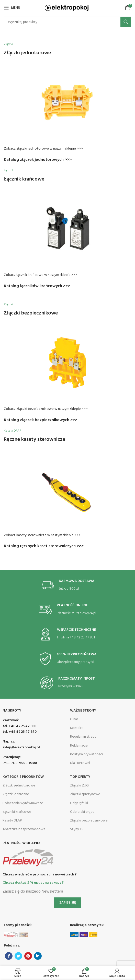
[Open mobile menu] (12, 8)
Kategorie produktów (23, 777)
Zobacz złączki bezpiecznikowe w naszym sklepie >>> (46, 409)
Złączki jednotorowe (19, 786)
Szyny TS (77, 829)
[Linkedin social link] (38, 956)
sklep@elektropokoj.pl (21, 747)
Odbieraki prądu (82, 812)
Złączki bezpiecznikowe (89, 821)
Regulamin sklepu (83, 737)
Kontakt (76, 728)
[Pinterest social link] (28, 956)
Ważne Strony (83, 711)
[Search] (67, 22)
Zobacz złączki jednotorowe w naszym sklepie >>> (43, 149)
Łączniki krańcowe (17, 812)
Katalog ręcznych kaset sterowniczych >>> (44, 546)
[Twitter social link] (18, 956)
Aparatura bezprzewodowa (24, 829)
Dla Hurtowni (80, 763)
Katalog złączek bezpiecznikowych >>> (41, 420)
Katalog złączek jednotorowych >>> (38, 160)
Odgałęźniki (79, 803)
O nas (74, 719)
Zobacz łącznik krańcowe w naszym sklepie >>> (41, 275)
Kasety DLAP (12, 821)
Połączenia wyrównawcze (23, 803)
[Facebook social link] (9, 956)
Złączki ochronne (16, 794)
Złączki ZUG (79, 786)
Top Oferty (80, 777)
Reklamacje (79, 746)
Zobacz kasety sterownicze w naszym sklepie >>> (42, 535)
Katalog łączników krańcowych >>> (37, 286)
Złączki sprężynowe (85, 794)
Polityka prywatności (86, 754)
